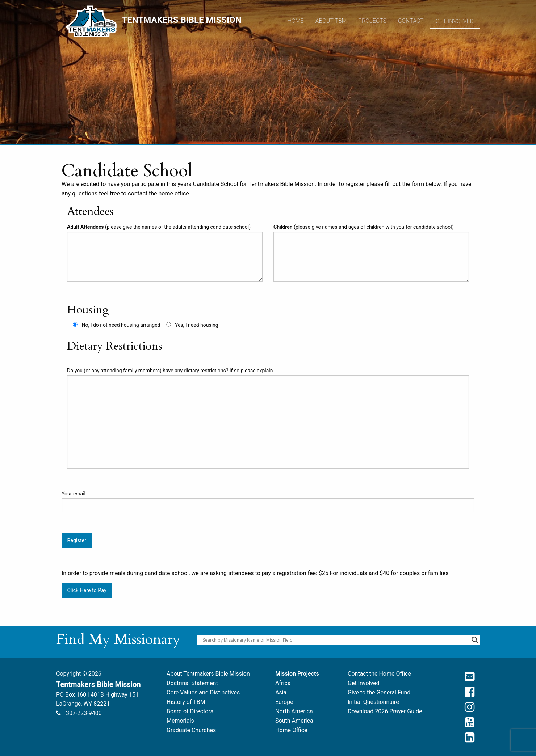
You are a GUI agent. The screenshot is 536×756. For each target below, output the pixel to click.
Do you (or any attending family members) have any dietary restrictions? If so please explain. (268, 418)
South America (294, 721)
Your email (268, 502)
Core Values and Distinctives (203, 692)
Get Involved (455, 21)
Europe (284, 702)
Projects (372, 21)
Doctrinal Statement (192, 683)
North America (294, 711)
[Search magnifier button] (475, 640)
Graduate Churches (191, 730)
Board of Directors (190, 711)
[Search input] (335, 640)
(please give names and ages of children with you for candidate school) (371, 253)
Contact (411, 21)
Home (296, 21)
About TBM (331, 21)
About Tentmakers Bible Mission (208, 674)
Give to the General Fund (379, 692)
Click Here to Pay (87, 590)
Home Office (291, 730)
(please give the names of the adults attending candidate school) (165, 253)
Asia (281, 692)
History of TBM (186, 702)
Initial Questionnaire (373, 702)
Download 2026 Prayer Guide (385, 711)
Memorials (180, 721)
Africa (283, 683)
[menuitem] (296, 21)
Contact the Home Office (379, 674)
